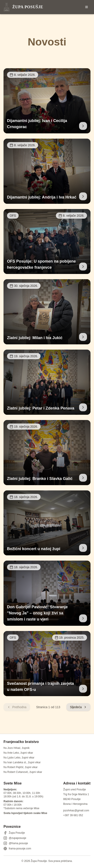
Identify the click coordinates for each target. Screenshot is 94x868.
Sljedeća (78, 707)
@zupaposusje (15, 838)
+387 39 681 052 (73, 815)
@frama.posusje (16, 843)
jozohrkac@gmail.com (76, 810)
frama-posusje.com (17, 849)
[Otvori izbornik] (87, 7)
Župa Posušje (14, 833)
